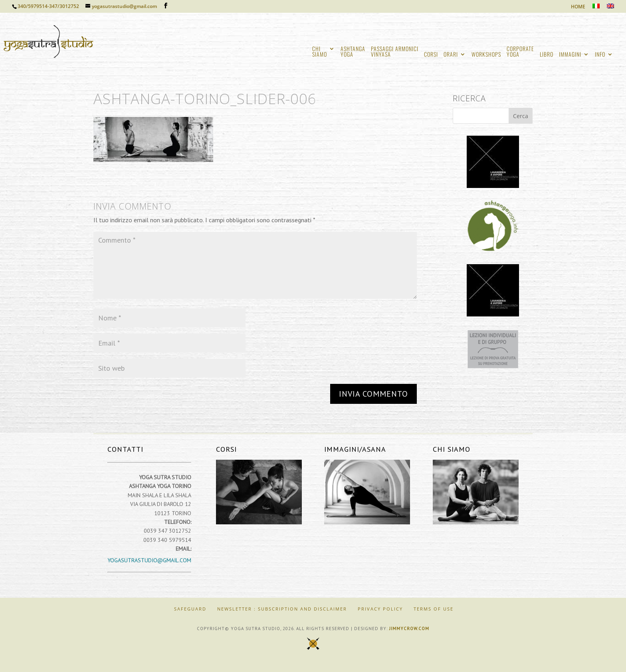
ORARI (451, 55)
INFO (600, 55)
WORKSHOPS (486, 55)
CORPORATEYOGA (520, 52)
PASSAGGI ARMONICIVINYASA (395, 52)
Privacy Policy (380, 609)
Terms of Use (434, 609)
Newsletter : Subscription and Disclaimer (282, 609)
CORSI (431, 55)
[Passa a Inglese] (610, 8)
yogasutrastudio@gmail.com (149, 560)
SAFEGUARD (190, 609)
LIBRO (547, 55)
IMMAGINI (570, 55)
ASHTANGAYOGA (353, 52)
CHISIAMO (320, 52)
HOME (578, 7)
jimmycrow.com (409, 629)
